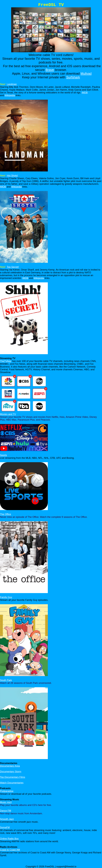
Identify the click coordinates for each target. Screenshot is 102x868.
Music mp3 (6, 802)
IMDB (85, 93)
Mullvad (86, 73)
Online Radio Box (9, 839)
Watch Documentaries (12, 783)
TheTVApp (6, 361)
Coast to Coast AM (10, 850)
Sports (3, 455)
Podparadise (7, 791)
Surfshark (73, 77)
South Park (6, 680)
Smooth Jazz (7, 819)
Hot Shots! (12, 176)
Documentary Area (10, 766)
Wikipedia (10, 95)
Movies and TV (8, 414)
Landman (12, 84)
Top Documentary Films (13, 777)
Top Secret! (13, 267)
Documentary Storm (11, 772)
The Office (6, 514)
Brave (50, 70)
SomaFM (5, 827)
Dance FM (6, 811)
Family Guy (6, 597)
